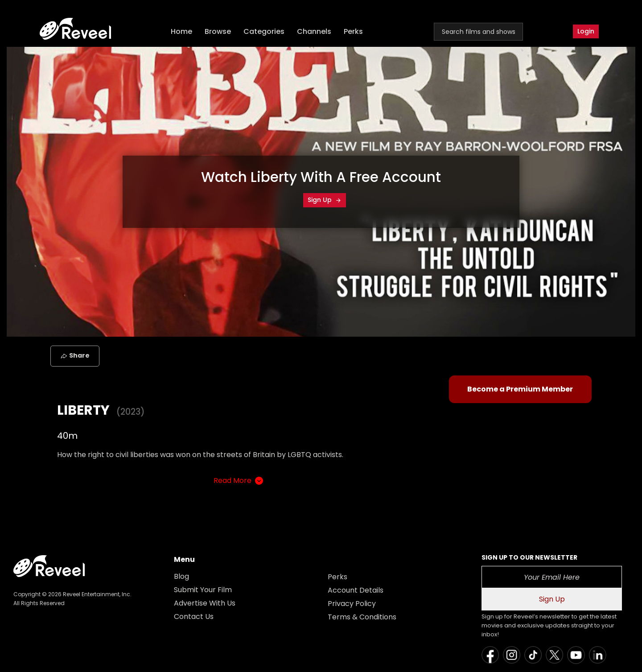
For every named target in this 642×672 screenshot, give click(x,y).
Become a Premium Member (520, 389)
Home (181, 31)
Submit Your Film (203, 590)
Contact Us (194, 616)
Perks (353, 31)
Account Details (356, 590)
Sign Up (325, 200)
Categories (264, 31)
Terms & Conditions (362, 617)
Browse (218, 31)
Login (586, 31)
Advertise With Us (205, 603)
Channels (314, 31)
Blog (181, 576)
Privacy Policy (352, 604)
